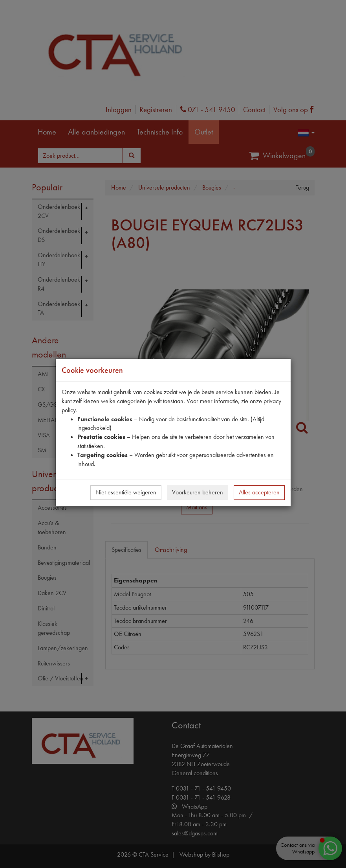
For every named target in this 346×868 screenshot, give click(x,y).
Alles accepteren (259, 492)
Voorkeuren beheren (198, 492)
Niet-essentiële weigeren (126, 492)
